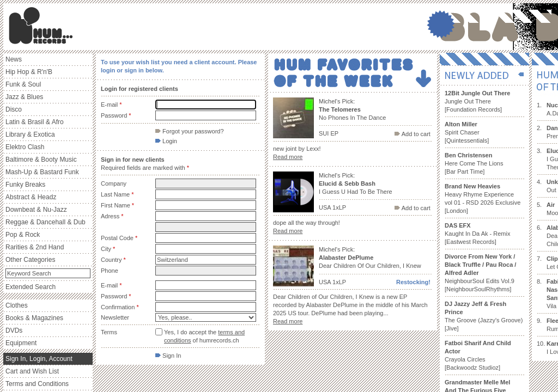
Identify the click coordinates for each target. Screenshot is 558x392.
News (14, 59)
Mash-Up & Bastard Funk (42, 172)
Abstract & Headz (31, 197)
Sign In (168, 356)
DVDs (14, 330)
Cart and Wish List (32, 371)
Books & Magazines (34, 318)
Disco (14, 109)
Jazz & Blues (24, 97)
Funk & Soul (23, 84)
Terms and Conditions (37, 384)
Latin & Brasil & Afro (35, 122)
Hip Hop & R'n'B (29, 72)
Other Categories (30, 260)
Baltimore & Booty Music (41, 160)
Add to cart (413, 134)
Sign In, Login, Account (39, 359)
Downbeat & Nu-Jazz (36, 210)
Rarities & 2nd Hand (35, 247)
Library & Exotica (30, 134)
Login (166, 141)
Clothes (17, 305)
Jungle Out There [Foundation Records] (477, 101)
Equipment (21, 343)
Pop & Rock (23, 235)
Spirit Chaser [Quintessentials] (467, 132)
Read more (288, 157)
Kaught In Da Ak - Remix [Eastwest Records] (477, 234)
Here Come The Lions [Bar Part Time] (474, 163)
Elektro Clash (25, 147)
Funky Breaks (25, 185)
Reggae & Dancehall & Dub (46, 222)
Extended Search (31, 287)
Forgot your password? (190, 131)
